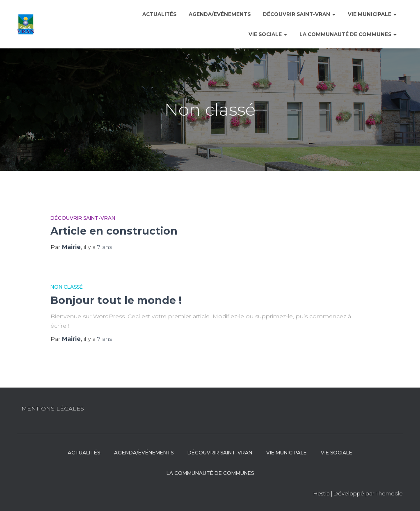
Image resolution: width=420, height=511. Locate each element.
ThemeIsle (389, 493)
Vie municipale (372, 14)
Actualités (159, 14)
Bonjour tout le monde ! (116, 300)
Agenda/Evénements (220, 14)
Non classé (67, 287)
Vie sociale (268, 34)
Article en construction (114, 231)
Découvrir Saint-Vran (299, 14)
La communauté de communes (348, 34)
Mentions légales (53, 408)
